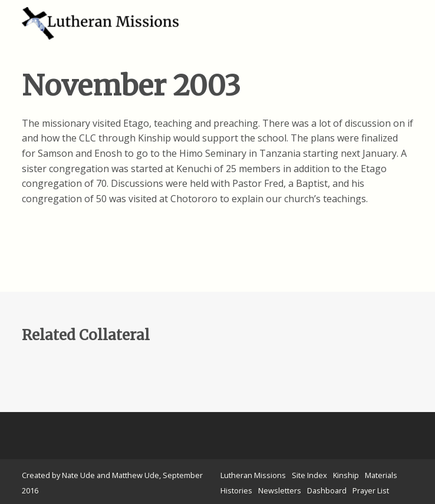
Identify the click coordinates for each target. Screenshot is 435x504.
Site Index (309, 475)
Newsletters (280, 490)
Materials (381, 475)
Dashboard (327, 490)
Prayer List (371, 490)
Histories (236, 490)
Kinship (346, 475)
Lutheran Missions (253, 475)
